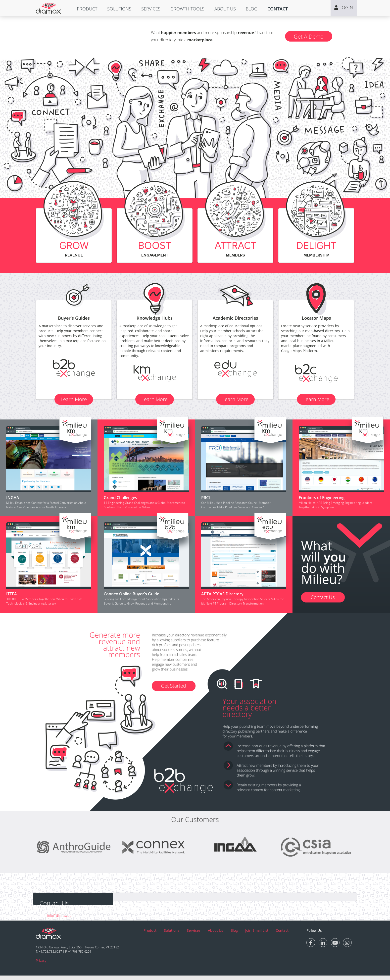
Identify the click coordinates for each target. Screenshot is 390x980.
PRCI (206, 498)
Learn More (74, 399)
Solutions (119, 9)
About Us (225, 9)
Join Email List (257, 935)
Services (151, 9)
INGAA (13, 498)
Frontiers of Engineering (322, 498)
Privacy (41, 965)
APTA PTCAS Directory (222, 594)
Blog (252, 9)
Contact (278, 9)
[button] (87, 9)
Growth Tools (187, 9)
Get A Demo (309, 36)
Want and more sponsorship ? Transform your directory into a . (213, 36)
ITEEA (12, 594)
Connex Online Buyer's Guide (131, 594)
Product (87, 9)
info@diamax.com (61, 915)
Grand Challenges (120, 498)
